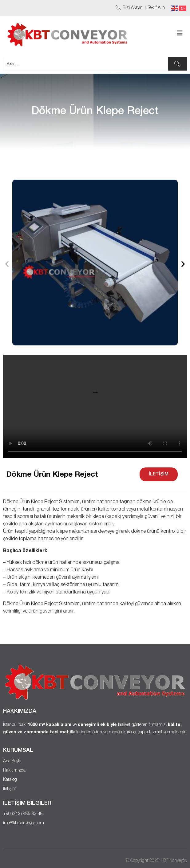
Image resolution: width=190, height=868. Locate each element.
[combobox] (85, 64)
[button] (7, 264)
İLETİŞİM (159, 474)
